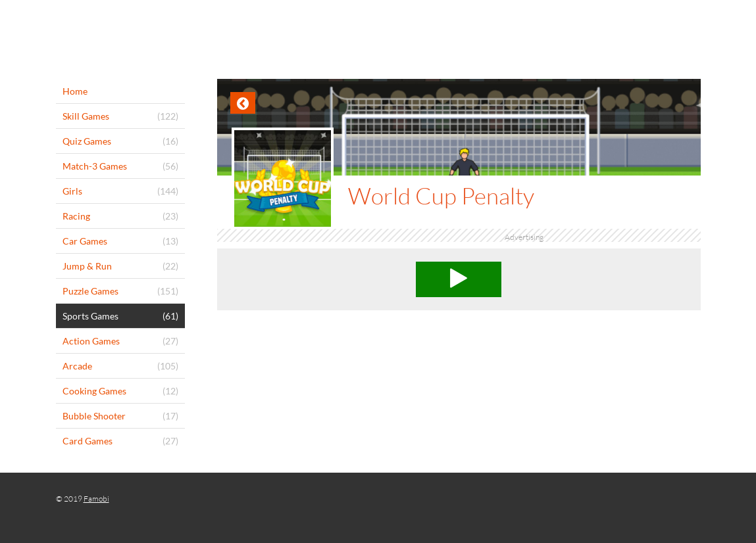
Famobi (96, 499)
